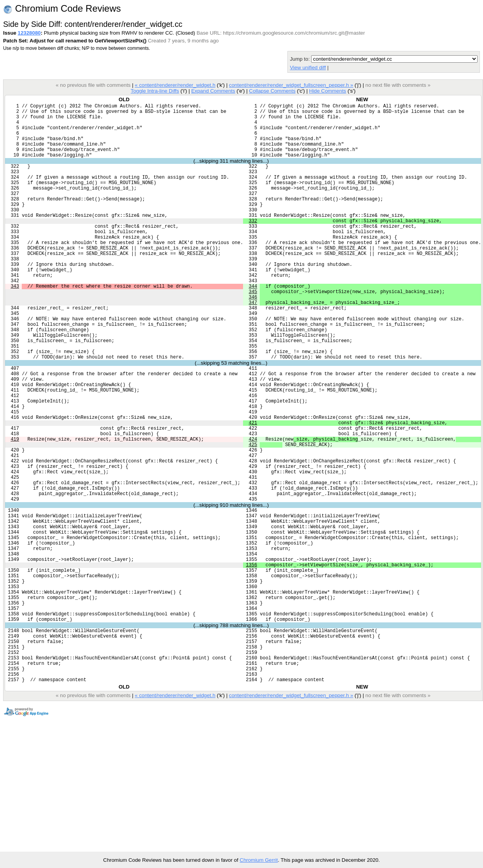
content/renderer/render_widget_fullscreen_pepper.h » (291, 85)
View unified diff (308, 68)
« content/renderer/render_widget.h (175, 85)
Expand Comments (213, 91)
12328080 (29, 33)
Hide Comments (328, 91)
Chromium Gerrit (259, 860)
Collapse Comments (272, 91)
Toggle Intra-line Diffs (155, 91)
